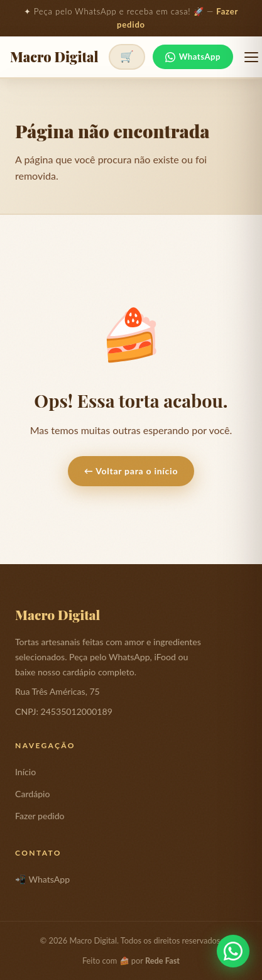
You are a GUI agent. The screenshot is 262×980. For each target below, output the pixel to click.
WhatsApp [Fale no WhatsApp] (193, 57)
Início (25, 772)
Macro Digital (54, 57)
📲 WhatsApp (42, 879)
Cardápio (32, 794)
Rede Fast (162, 961)
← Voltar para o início (131, 471)
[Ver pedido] (127, 57)
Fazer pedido (40, 816)
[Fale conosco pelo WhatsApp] (233, 951)
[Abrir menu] (251, 57)
